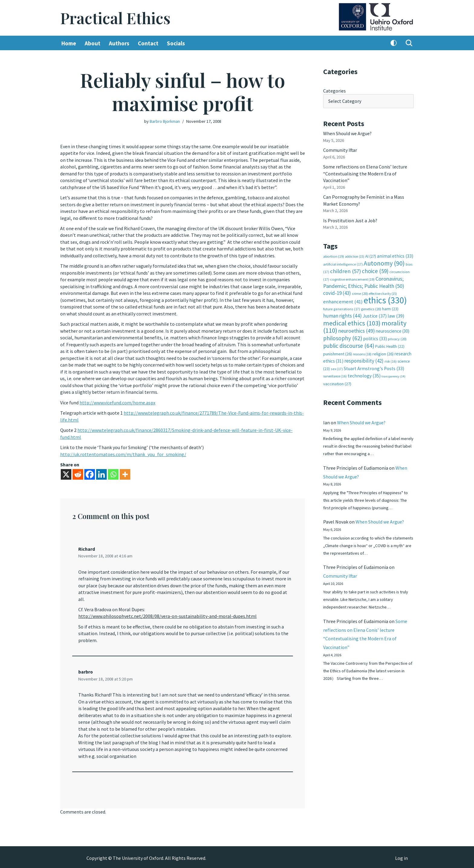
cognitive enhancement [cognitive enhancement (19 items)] (352, 279)
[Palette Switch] (394, 43)
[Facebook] (90, 473)
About (93, 43)
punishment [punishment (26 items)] (338, 353)
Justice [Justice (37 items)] (375, 315)
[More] (125, 473)
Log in (401, 856)
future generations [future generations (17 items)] (342, 308)
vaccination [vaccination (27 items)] (337, 383)
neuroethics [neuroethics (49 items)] (357, 330)
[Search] (409, 43)
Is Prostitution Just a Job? (351, 220)
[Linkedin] (101, 473)
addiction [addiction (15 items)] (355, 256)
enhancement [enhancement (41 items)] (343, 301)
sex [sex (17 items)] (337, 368)
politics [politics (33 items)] (375, 338)
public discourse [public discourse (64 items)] (349, 345)
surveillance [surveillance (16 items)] (335, 375)
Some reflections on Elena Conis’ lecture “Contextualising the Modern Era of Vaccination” (365, 173)
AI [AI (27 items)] (371, 256)
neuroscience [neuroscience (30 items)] (393, 330)
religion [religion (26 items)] (383, 353)
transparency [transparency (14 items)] (393, 375)
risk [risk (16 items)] (391, 361)
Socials (176, 43)
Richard (87, 547)
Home (69, 43)
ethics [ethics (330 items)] (385, 300)
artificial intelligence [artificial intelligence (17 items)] (343, 264)
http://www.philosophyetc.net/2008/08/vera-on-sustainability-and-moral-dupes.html (167, 615)
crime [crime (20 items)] (360, 293)
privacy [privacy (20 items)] (397, 338)
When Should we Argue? (347, 133)
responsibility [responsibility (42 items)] (364, 360)
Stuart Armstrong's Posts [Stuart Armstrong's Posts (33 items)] (374, 367)
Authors (119, 43)
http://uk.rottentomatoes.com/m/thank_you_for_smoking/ (123, 453)
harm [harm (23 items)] (390, 308)
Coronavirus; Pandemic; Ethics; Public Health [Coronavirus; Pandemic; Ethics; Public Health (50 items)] (364, 282)
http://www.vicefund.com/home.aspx (117, 401)
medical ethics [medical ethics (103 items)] (352, 322)
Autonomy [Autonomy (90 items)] (384, 263)
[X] (66, 473)
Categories (334, 91)
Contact (148, 43)
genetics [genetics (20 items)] (371, 308)
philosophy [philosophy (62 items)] (343, 337)
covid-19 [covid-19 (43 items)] (337, 292)
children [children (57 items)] (346, 271)
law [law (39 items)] (396, 315)
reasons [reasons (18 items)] (362, 353)
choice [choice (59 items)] (375, 270)
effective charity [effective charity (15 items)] (383, 293)
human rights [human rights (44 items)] (343, 315)
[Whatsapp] (113, 473)
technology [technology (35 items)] (364, 375)
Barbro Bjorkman (165, 121)
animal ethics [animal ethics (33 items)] (395, 256)
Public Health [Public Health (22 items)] (390, 346)
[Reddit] (78, 473)
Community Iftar (340, 150)
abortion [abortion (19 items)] (334, 256)
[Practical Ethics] (115, 18)
